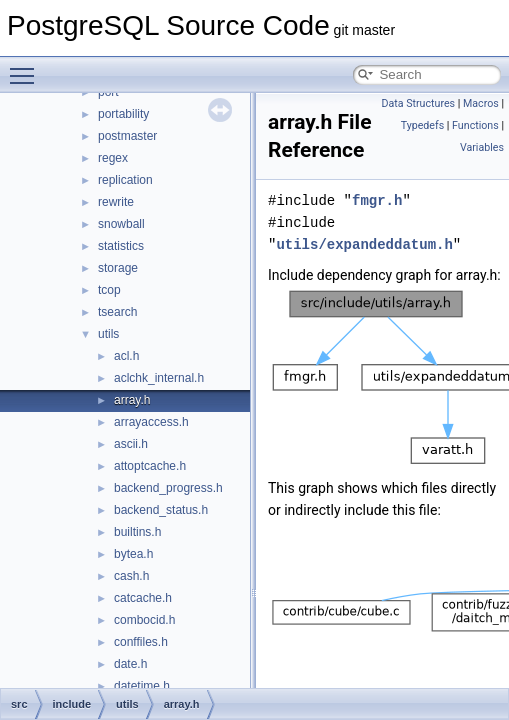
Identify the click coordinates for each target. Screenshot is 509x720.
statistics (121, 246)
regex (113, 158)
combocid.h (144, 620)
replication (125, 180)
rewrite (116, 202)
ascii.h (131, 444)
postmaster (127, 136)
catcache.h (143, 598)
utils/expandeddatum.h (364, 244)
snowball (121, 224)
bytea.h (133, 554)
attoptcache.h (150, 466)
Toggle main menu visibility (27, 67)
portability (123, 114)
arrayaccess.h (151, 422)
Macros (481, 103)
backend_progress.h (168, 488)
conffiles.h (141, 642)
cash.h (131, 576)
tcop (109, 290)
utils (108, 334)
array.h (132, 400)
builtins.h (137, 532)
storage (118, 268)
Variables (482, 147)
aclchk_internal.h (159, 378)
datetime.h (142, 686)
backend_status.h (161, 510)
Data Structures (418, 103)
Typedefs (423, 125)
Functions (475, 125)
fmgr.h (377, 200)
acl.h (126, 356)
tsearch (117, 312)
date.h (130, 664)
